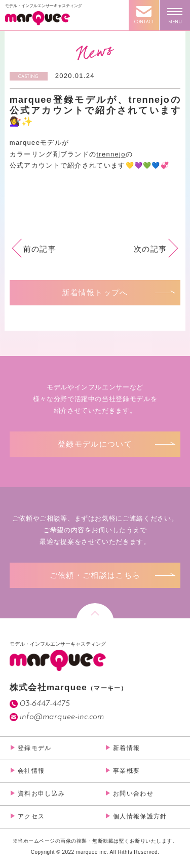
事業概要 (126, 771)
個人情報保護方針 (140, 816)
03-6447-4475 (45, 704)
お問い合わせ (133, 794)
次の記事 (150, 249)
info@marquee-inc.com (62, 717)
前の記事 (40, 249)
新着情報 (126, 748)
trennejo (111, 154)
